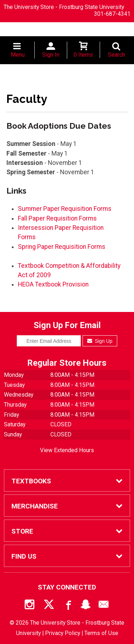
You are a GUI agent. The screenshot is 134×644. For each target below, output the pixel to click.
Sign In (51, 55)
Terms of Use (101, 633)
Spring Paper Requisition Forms (62, 247)
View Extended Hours (67, 450)
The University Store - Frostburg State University (64, 7)
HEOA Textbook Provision (53, 284)
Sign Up (100, 341)
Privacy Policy (63, 633)
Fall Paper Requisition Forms (57, 218)
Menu (18, 55)
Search (116, 55)
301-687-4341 (112, 14)
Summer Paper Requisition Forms (65, 209)
